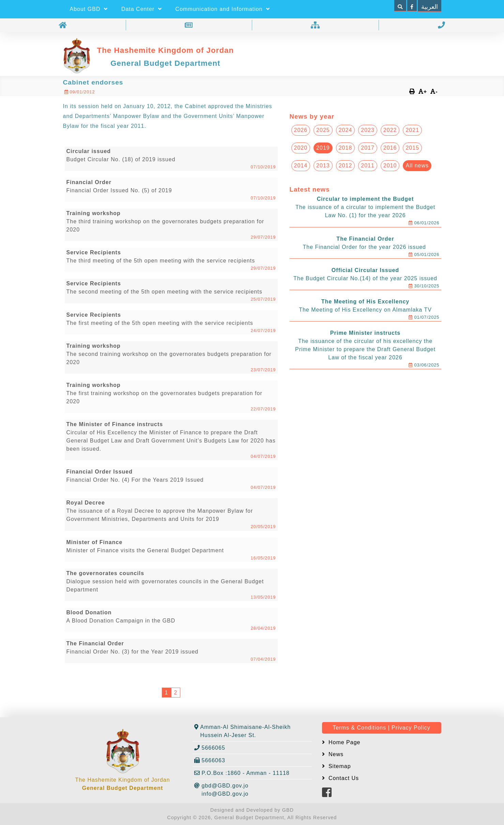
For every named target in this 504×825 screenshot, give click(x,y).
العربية (430, 7)
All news (417, 166)
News (335, 754)
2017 (368, 148)
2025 (323, 130)
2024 (346, 130)
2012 (346, 166)
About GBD (89, 9)
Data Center (142, 9)
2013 (323, 166)
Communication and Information (223, 9)
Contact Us (343, 778)
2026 (301, 130)
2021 (412, 130)
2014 (301, 166)
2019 (323, 148)
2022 (390, 130)
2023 (368, 130)
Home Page (344, 742)
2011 (368, 166)
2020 (301, 148)
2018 (346, 148)
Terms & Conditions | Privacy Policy (381, 728)
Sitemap (339, 766)
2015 (412, 148)
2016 (390, 148)
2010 (390, 166)
